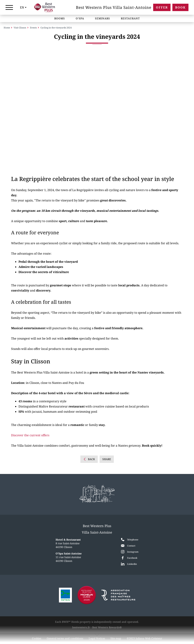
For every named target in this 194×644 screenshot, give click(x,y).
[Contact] (130, 546)
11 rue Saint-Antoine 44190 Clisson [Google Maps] (69, 557)
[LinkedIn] (130, 564)
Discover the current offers (30, 436)
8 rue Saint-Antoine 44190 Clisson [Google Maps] (68, 543)
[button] (16, 113)
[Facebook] (130, 558)
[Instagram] (130, 552)
